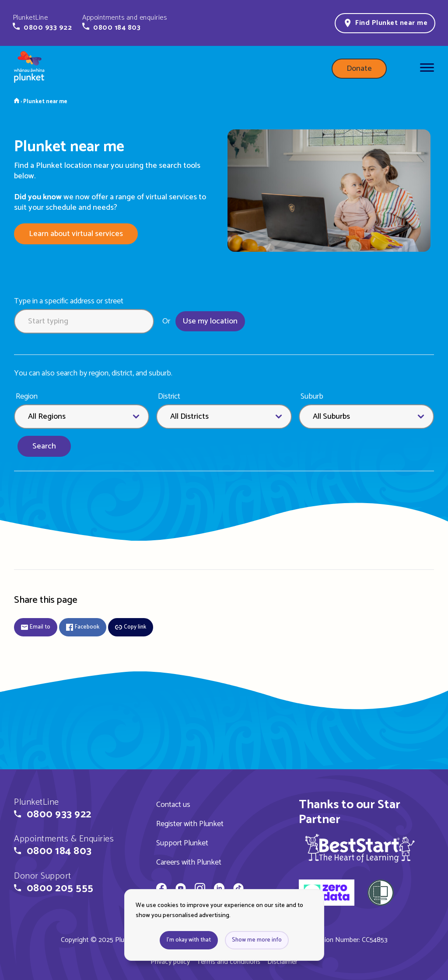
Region (27, 397)
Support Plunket (182, 843)
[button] (42, 23)
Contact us (173, 805)
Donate (359, 69)
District (169, 397)
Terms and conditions (229, 962)
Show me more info (257, 940)
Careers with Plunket (189, 862)
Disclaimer (282, 962)
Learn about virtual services (76, 234)
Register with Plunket (190, 824)
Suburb (312, 397)
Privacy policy (170, 962)
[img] (360, 848)
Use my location (210, 321)
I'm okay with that (189, 940)
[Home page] (29, 69)
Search (44, 446)
